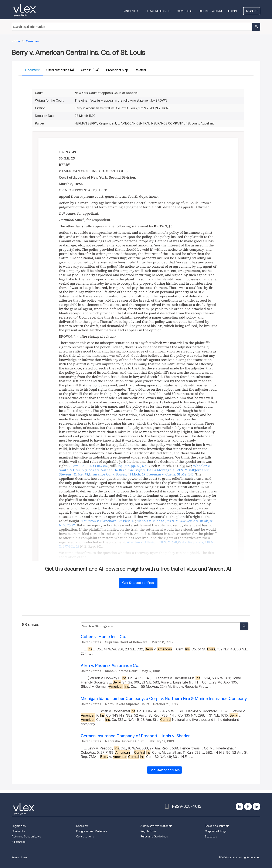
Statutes (211, 837)
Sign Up (252, 11)
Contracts (18, 831)
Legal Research (158, 11)
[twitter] (239, 806)
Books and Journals (217, 826)
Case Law (82, 826)
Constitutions (85, 837)
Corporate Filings (216, 831)
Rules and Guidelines (154, 837)
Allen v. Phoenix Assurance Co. (110, 666)
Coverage (185, 11)
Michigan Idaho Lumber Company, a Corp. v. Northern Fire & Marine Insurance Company (164, 699)
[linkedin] (256, 806)
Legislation (19, 826)
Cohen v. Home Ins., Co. (103, 637)
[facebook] (248, 806)
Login (232, 11)
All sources (18, 842)
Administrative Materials (156, 826)
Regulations (148, 831)
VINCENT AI (131, 11)
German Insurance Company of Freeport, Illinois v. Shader (135, 736)
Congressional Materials (91, 831)
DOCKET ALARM (210, 11)
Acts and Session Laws (26, 837)
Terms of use (19, 857)
